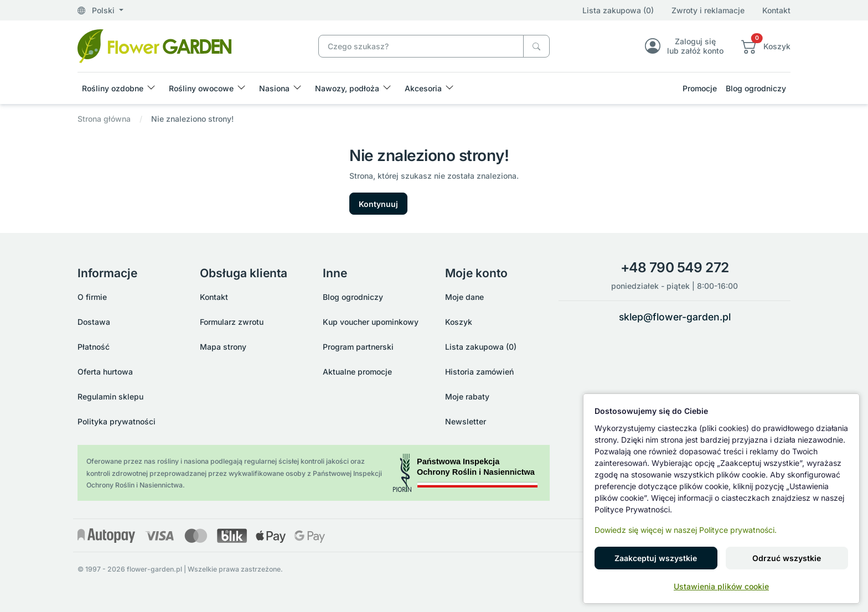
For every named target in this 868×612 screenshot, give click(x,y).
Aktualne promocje (357, 372)
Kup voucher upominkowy (371, 322)
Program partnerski (358, 347)
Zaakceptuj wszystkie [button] (656, 558)
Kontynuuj (378, 204)
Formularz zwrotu (232, 322)
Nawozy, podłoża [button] (347, 88)
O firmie (92, 297)
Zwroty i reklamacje (708, 10)
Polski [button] (97, 10)
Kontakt (776, 10)
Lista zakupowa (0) (618, 10)
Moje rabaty (467, 396)
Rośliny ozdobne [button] (113, 88)
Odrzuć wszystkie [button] (787, 558)
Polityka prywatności (117, 421)
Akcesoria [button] (423, 88)
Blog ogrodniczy (756, 88)
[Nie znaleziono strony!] (154, 45)
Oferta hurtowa (105, 372)
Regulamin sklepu (110, 396)
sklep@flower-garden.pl (675, 317)
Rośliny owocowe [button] (201, 88)
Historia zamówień (479, 372)
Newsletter (466, 421)
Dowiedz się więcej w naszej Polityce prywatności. (686, 530)
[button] (766, 46)
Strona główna (104, 119)
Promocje (700, 88)
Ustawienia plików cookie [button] (721, 586)
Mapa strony (223, 347)
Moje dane (464, 297)
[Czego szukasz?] (536, 46)
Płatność (94, 347)
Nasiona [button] (274, 88)
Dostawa (94, 322)
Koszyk (459, 322)
